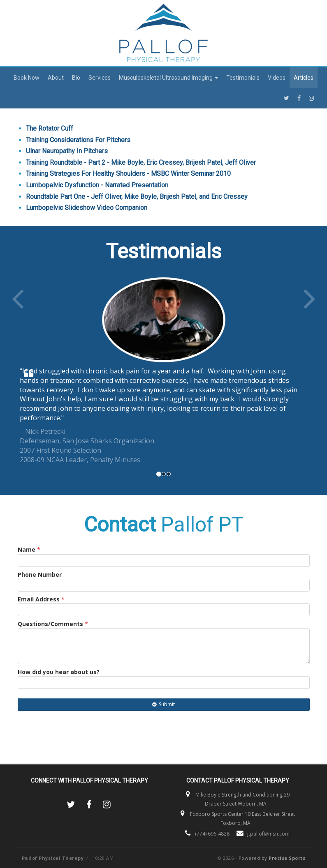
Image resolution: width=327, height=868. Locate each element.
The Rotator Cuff (50, 128)
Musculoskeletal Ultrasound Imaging (168, 78)
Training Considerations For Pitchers (78, 140)
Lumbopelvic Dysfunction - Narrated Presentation (97, 185)
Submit (163, 704)
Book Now (27, 78)
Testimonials (243, 78)
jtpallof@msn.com (268, 834)
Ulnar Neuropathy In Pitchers (67, 151)
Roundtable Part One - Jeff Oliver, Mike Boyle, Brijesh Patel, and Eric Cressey (137, 197)
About (56, 78)
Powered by (272, 858)
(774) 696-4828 (212, 834)
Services (100, 78)
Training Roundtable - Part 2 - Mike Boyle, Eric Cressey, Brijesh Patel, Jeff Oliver (141, 162)
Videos (277, 78)
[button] (33, 371)
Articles (304, 78)
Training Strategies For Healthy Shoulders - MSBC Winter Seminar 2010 (128, 174)
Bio (76, 78)
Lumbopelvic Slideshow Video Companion (87, 208)
